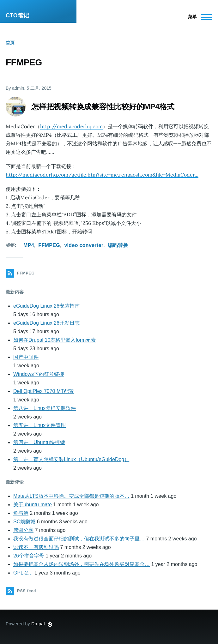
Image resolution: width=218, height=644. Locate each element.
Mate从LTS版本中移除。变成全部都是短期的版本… (71, 496)
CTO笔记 (17, 15)
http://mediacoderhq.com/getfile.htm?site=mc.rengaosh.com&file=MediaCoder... (102, 175)
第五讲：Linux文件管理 (39, 425)
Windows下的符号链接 (39, 374)
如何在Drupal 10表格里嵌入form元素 (55, 340)
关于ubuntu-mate (33, 505)
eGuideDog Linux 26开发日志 (46, 323)
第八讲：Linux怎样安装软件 (45, 408)
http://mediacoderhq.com (71, 126)
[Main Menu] (198, 17)
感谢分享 (23, 530)
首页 (10, 43)
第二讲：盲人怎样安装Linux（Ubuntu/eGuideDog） (71, 459)
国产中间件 (26, 357)
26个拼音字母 (29, 556)
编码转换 (118, 245)
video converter (84, 245)
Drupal (38, 624)
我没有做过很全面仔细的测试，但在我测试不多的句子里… (79, 539)
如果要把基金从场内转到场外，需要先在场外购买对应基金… (82, 564)
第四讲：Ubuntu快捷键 (39, 442)
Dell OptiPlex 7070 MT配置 (44, 391)
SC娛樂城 (24, 522)
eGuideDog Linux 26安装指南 (46, 306)
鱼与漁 (21, 513)
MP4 (29, 245)
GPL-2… (23, 573)
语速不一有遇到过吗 (36, 547)
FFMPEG (49, 245)
